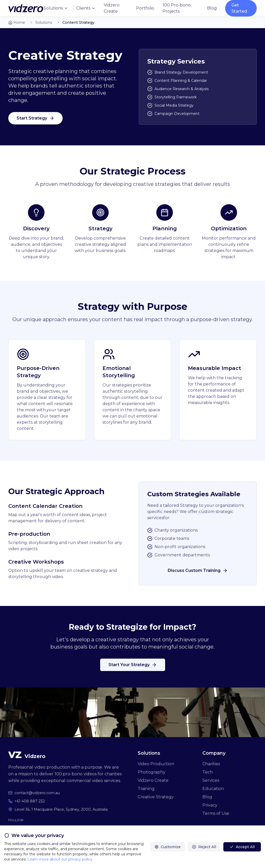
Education (213, 789)
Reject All (204, 847)
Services (211, 780)
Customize (168, 847)
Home (17, 22)
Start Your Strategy (133, 665)
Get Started (239, 8)
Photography (152, 772)
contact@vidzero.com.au (37, 793)
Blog (212, 8)
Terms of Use (216, 813)
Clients (86, 8)
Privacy (210, 805)
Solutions (56, 8)
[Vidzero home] (26, 8)
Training (146, 789)
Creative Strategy (156, 797)
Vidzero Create (112, 8)
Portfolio (145, 8)
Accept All (242, 847)
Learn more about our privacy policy (60, 859)
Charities (211, 764)
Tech (208, 772)
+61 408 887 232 (30, 801)
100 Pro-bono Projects (177, 8)
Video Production (156, 764)
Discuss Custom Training (198, 571)
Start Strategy (35, 118)
